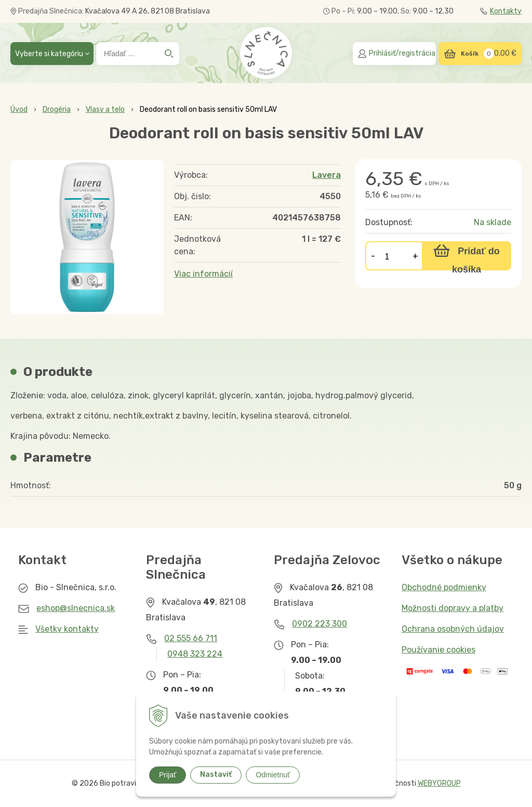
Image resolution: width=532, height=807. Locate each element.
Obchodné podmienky (444, 587)
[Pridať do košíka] (467, 256)
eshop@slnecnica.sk (76, 608)
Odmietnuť (273, 775)
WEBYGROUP (439, 783)
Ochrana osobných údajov (453, 629)
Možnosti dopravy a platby (453, 608)
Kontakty (501, 11)
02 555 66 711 (191, 638)
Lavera (327, 175)
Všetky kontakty (67, 629)
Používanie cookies (438, 650)
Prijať (168, 775)
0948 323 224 (195, 654)
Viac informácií (203, 274)
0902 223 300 (320, 624)
